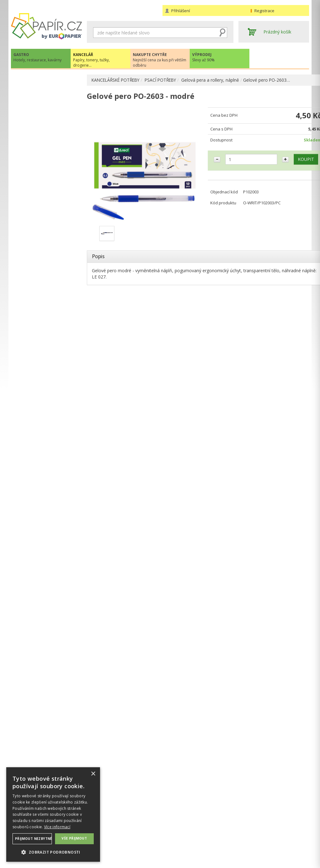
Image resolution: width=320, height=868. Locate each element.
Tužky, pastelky (39, 187)
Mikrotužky (35, 197)
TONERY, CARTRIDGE (39, 298)
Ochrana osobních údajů (112, 827)
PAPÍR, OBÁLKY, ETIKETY (43, 81)
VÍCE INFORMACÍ (46, 621)
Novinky (46, 498)
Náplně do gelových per (54, 157)
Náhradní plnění (103, 821)
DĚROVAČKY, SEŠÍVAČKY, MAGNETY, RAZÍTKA (43, 240)
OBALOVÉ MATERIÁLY (40, 227)
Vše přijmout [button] (74, 838)
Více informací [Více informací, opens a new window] (57, 827)
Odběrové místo (179, 839)
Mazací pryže (37, 207)
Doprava (171, 827)
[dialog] (53, 814)
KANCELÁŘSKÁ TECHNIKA (44, 311)
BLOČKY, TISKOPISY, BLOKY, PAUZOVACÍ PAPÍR (47, 257)
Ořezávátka (35, 217)
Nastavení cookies (105, 833)
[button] (53, 852)
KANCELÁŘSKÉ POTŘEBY (117, 80)
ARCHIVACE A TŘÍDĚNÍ (40, 105)
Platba (169, 833)
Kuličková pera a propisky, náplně (50, 128)
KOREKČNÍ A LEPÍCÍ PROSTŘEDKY (37, 273)
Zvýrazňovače (38, 177)
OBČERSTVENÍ (32, 323)
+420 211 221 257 (46, 466)
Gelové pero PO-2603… (273, 80)
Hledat (222, 33)
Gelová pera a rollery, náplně (216, 80)
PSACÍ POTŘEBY (165, 80)
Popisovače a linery (43, 167)
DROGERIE (28, 349)
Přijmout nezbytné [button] (33, 839)
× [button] (93, 774)
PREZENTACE (31, 336)
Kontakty (247, 821)
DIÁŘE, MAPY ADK (36, 286)
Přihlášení (181, 11)
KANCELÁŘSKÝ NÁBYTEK (43, 362)
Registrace (264, 11)
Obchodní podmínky (183, 821)
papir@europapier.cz (46, 480)
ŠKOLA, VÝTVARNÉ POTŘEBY (47, 375)
